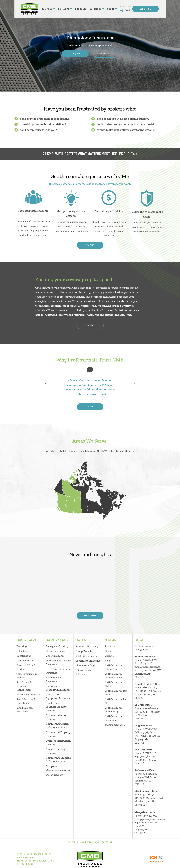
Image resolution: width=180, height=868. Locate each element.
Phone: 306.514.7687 (146, 774)
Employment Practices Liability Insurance (56, 707)
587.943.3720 (150, 729)
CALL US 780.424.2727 (105, 54)
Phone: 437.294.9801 (146, 794)
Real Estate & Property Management (24, 686)
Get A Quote (146, 9)
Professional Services (28, 694)
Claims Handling (85, 665)
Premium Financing (87, 646)
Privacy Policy (25, 864)
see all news (90, 616)
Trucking (22, 646)
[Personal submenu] (71, 9)
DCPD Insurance (55, 775)
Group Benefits (84, 651)
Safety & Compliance (87, 656)
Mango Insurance (115, 725)
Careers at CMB (76, 843)
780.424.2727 (125, 7)
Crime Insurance (55, 651)
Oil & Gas (22, 651)
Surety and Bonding (57, 646)
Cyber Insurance (55, 656)
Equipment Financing (88, 661)
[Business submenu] (54, 9)
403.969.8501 (148, 732)
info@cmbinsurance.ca (147, 667)
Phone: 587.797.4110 (145, 753)
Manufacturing (25, 661)
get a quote (90, 245)
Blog (107, 661)
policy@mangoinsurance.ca (150, 819)
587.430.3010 (150, 816)
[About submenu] (116, 9)
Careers (109, 656)
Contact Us (111, 651)
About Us (110, 646)
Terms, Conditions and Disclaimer (35, 861)
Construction (24, 656)
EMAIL (127, 10)
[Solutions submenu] (103, 9)
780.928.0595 (150, 708)
